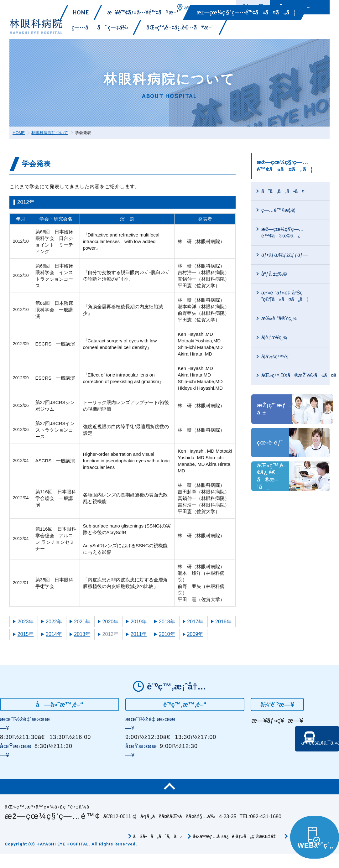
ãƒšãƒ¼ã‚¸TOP (169, 788)
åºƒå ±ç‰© (274, 274)
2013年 (82, 634)
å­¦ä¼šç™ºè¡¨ (276, 357)
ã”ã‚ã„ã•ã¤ (283, 191)
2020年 (111, 622)
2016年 (223, 622)
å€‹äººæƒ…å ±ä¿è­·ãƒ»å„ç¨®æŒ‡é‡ (236, 838)
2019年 (139, 622)
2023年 (26, 622)
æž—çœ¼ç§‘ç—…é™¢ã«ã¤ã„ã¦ (284, 166)
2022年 (54, 622)
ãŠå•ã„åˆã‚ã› (158, 838)
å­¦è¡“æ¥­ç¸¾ (274, 338)
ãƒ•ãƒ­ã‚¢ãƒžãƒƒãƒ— (285, 255)
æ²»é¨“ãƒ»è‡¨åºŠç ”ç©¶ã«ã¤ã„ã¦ (285, 296)
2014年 (54, 634)
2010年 (167, 634)
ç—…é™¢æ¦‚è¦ (280, 210)
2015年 (26, 634)
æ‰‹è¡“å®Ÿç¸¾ (279, 318)
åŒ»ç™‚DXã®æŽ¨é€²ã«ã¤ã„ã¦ (295, 375)
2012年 (111, 634)
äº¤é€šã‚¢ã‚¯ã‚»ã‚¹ (319, 754)
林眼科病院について (50, 133)
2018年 (167, 622)
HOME (19, 133)
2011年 (139, 634)
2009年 (195, 634)
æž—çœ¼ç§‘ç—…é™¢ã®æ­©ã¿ (282, 232)
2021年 (82, 622)
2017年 (195, 622)
